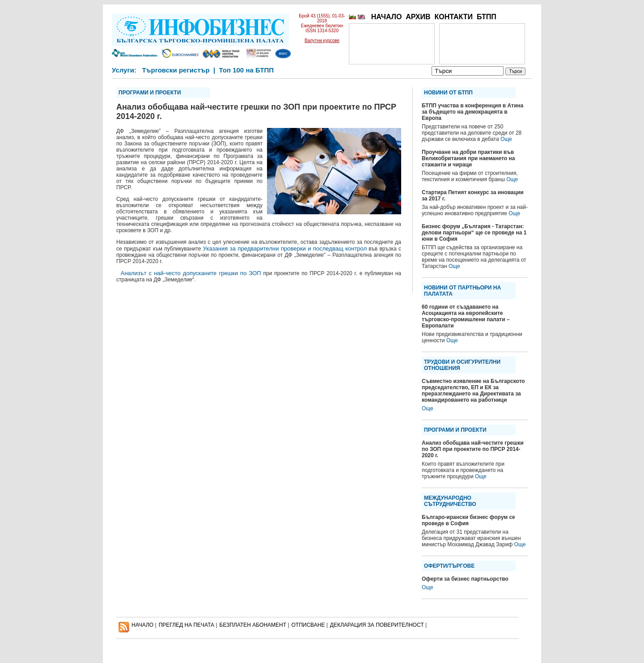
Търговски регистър (176, 70)
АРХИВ (418, 17)
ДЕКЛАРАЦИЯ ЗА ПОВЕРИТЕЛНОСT (377, 625)
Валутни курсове (322, 40)
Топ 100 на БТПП (247, 70)
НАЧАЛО (387, 17)
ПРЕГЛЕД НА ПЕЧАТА (186, 625)
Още (506, 139)
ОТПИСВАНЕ (308, 625)
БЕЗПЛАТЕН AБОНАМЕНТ (253, 625)
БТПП (487, 17)
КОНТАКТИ (453, 17)
